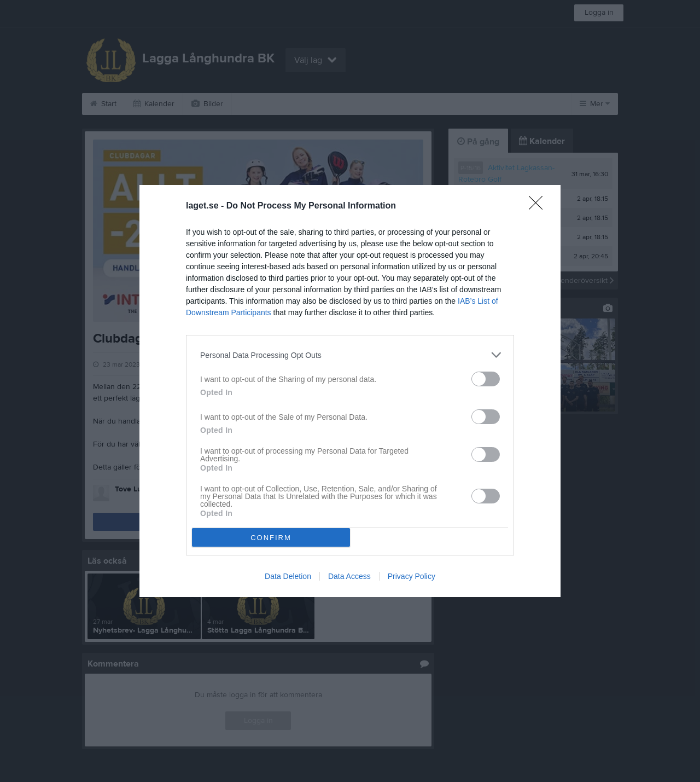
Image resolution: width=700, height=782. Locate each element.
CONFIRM (271, 538)
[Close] (539, 206)
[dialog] (350, 391)
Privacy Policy (412, 576)
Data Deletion (288, 576)
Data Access (349, 576)
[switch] (486, 379)
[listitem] (350, 355)
